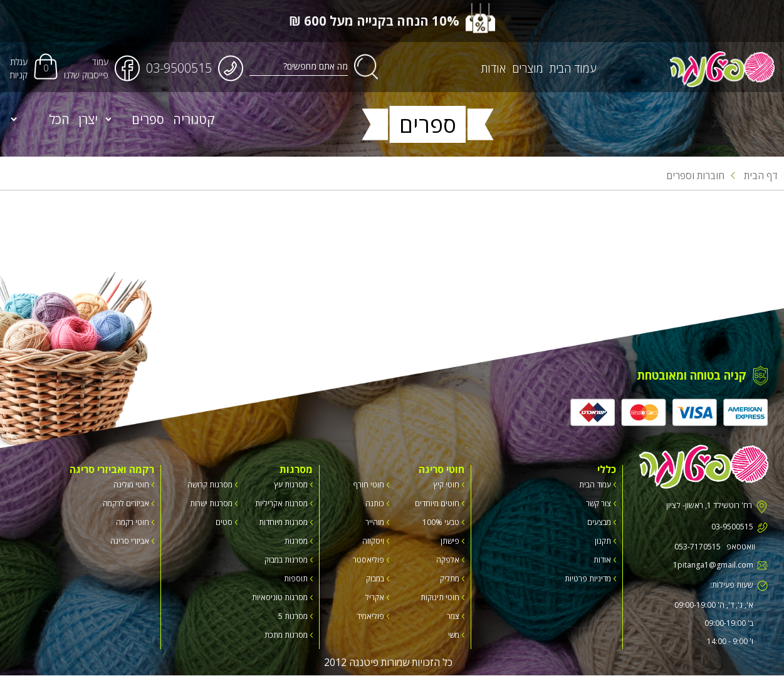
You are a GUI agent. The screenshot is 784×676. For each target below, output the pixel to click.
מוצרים (528, 68)
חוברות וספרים (695, 175)
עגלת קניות (18, 68)
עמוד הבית (573, 68)
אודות (494, 68)
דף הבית (754, 175)
